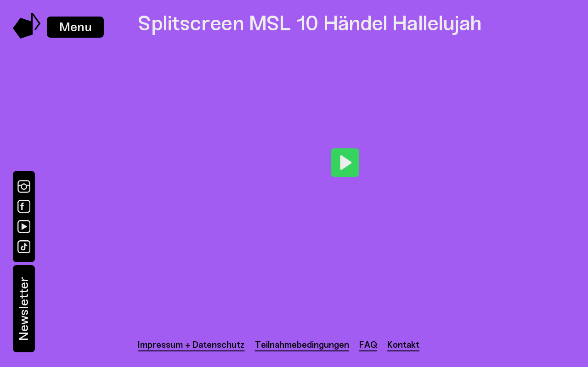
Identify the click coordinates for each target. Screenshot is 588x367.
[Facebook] (24, 206)
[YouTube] (24, 226)
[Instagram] (24, 186)
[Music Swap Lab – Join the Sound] (27, 36)
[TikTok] (24, 247)
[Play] (345, 163)
